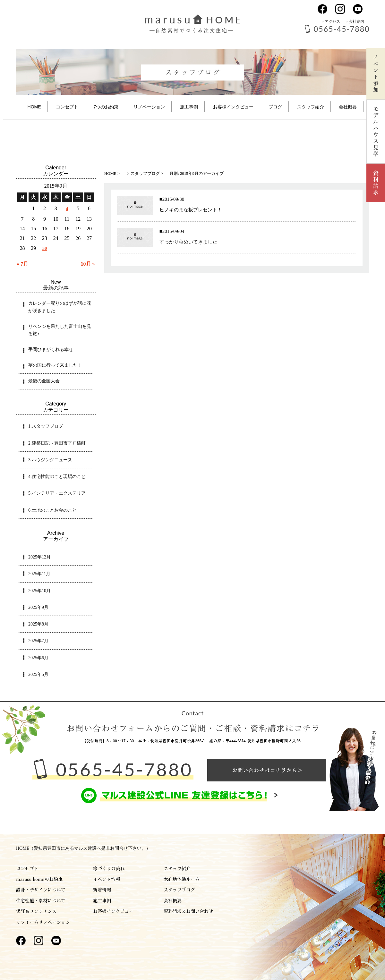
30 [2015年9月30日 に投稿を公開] (45, 248)
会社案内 (356, 21)
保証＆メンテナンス (36, 911)
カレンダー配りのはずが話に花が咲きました (60, 307)
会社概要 (348, 107)
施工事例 (189, 107)
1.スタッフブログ (46, 426)
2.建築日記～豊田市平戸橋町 (57, 443)
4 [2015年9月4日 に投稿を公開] (67, 209)
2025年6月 (38, 658)
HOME (34, 107)
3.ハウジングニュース (50, 460)
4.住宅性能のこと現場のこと (57, 477)
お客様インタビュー (233, 107)
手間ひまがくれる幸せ (51, 349)
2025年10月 (39, 591)
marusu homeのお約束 (39, 879)
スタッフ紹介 (311, 107)
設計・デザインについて (41, 890)
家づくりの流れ (109, 869)
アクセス (332, 21)
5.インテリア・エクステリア (57, 493)
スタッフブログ (179, 890)
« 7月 (22, 264)
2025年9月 (38, 607)
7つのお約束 (106, 107)
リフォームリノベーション (43, 922)
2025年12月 (39, 557)
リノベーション (149, 107)
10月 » (88, 264)
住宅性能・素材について (41, 901)
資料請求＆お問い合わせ (188, 911)
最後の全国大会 (44, 381)
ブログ (275, 107)
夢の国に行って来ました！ (55, 365)
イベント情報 (107, 879)
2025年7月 (38, 641)
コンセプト (67, 107)
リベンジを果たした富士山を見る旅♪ (60, 330)
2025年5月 (38, 674)
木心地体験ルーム (182, 879)
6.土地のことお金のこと (52, 510)
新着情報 (102, 890)
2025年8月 (38, 624)
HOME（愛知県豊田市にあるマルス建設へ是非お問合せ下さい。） (83, 848)
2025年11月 (39, 574)
